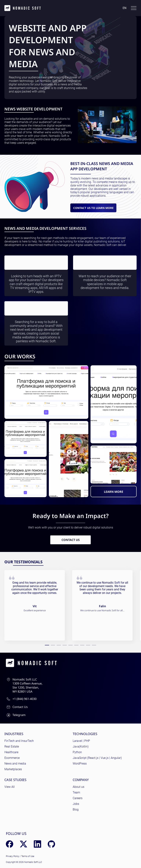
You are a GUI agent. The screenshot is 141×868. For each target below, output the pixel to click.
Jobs (76, 804)
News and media (15, 764)
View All (10, 787)
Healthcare (11, 752)
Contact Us (71, 540)
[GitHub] (51, 844)
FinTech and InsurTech (19, 741)
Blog (76, 809)
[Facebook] (10, 844)
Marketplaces (13, 769)
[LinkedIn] (37, 844)
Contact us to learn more (93, 208)
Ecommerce (12, 758)
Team (76, 792)
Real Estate (12, 746)
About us (78, 787)
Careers (78, 798)
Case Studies (15, 780)
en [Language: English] (124, 8)
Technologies (85, 734)
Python (77, 752)
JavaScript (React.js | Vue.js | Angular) (97, 758)
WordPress (80, 764)
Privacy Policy (13, 856)
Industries (14, 734)
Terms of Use (28, 856)
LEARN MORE (114, 492)
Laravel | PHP (81, 741)
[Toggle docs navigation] (134, 8)
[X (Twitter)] (23, 844)
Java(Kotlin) (81, 746)
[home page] (23, 8)
